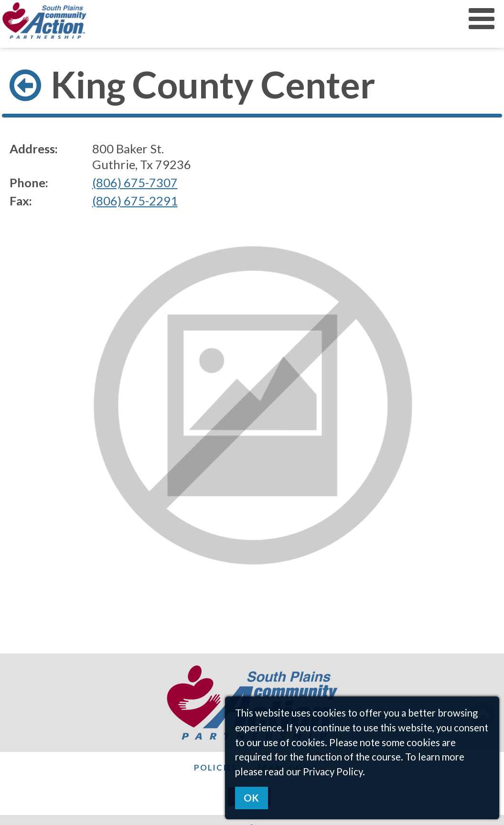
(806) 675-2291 (135, 201)
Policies (216, 767)
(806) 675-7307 (135, 182)
